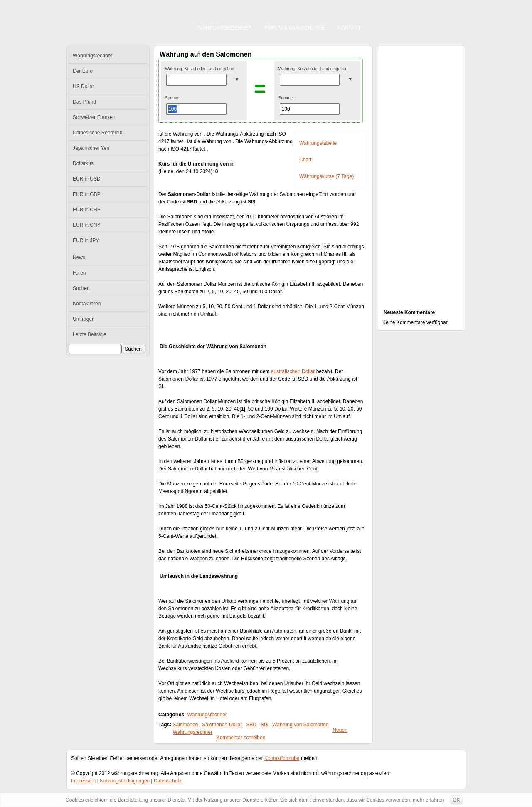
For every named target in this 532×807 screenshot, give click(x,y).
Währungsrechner (225, 28)
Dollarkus (83, 163)
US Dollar (83, 87)
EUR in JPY (86, 240)
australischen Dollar (293, 371)
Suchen (81, 288)
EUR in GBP (87, 194)
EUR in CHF (86, 210)
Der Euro (83, 71)
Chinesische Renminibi (98, 133)
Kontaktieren (87, 304)
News (79, 257)
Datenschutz (168, 781)
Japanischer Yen (91, 148)
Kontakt (349, 28)
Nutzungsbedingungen (125, 781)
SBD (251, 725)
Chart (305, 160)
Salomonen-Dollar (222, 725)
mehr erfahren (428, 800)
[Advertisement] (421, 173)
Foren (79, 273)
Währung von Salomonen (300, 725)
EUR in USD (87, 179)
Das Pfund (84, 102)
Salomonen (186, 725)
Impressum (83, 781)
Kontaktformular (282, 758)
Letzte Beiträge (90, 334)
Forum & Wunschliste (295, 28)
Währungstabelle (318, 143)
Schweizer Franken (94, 117)
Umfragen (84, 319)
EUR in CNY (87, 225)
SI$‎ (264, 725)
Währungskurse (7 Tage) (326, 176)
